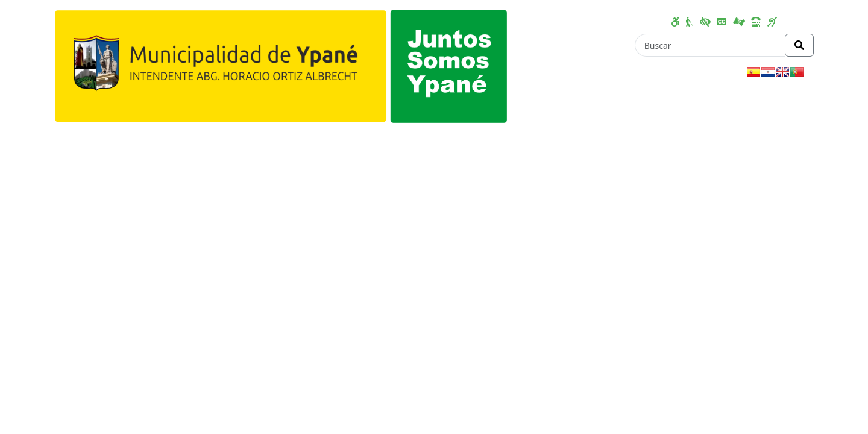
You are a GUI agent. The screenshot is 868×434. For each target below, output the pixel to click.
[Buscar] (710, 45)
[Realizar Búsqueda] (799, 45)
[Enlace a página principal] (281, 65)
